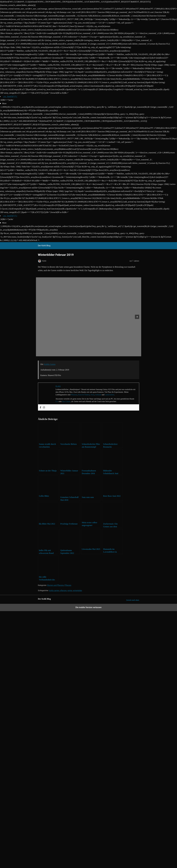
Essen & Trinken (84, 395)
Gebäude (98, 395)
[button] (137, 317)
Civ (57, 401)
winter (70, 591)
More (4, 103)
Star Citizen (66, 401)
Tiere (92, 395)
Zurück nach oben (133, 600)
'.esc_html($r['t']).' (10, 96)
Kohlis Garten (50, 364)
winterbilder (77, 591)
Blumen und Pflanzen (55, 585)
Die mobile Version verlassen (89, 607)
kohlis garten (54, 591)
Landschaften (109, 395)
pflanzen (63, 591)
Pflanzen (74, 395)
